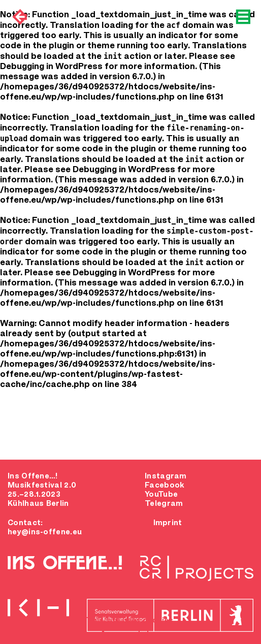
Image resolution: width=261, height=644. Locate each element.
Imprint (168, 523)
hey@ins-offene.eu (45, 532)
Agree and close (132, 634)
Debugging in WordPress (51, 67)
